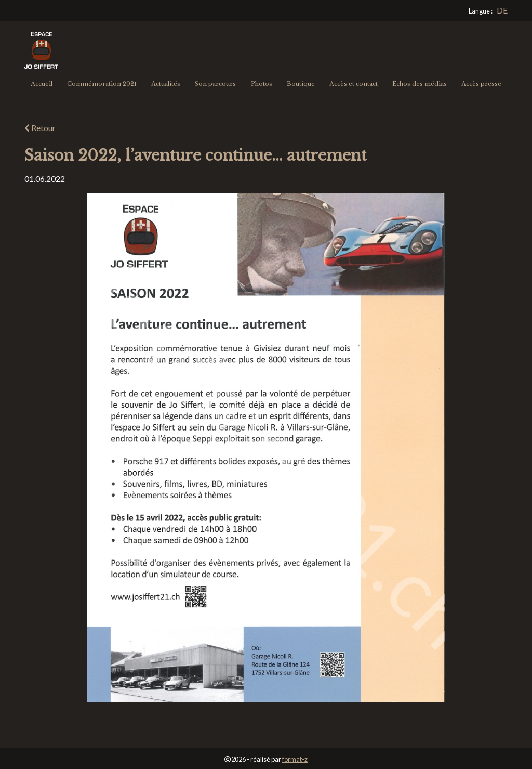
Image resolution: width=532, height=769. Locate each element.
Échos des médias (420, 84)
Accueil (42, 84)
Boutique (301, 84)
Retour (40, 128)
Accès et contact (354, 84)
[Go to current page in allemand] (502, 10)
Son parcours (215, 84)
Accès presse (481, 84)
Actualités (166, 84)
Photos (262, 84)
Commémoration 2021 (102, 84)
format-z (295, 759)
